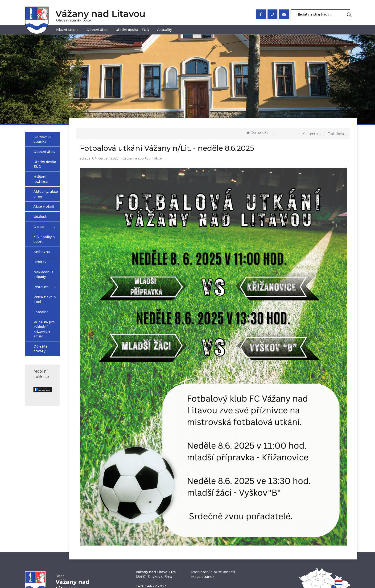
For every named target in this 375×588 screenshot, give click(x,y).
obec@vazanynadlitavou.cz (159, 540)
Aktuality (165, 30)
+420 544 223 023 (151, 536)
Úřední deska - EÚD (132, 30)
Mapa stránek (203, 526)
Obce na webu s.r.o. (239, 572)
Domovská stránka (258, 133)
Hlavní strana (67, 30)
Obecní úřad (97, 30)
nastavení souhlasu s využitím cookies (264, 577)
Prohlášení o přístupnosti (213, 521)
